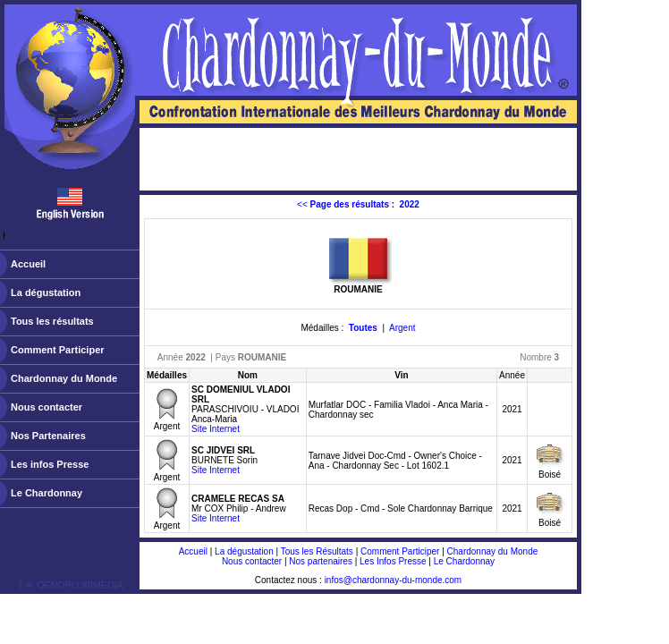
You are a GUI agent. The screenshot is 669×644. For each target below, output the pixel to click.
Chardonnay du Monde (64, 378)
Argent (402, 328)
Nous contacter (47, 407)
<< (358, 204)
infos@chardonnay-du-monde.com (394, 580)
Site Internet (216, 429)
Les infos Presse (50, 464)
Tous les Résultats (317, 551)
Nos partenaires (321, 561)
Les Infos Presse (393, 561)
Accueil (28, 264)
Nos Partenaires (48, 436)
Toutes (363, 328)
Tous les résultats (52, 321)
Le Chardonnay (47, 493)
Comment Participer (58, 350)
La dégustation (46, 292)
